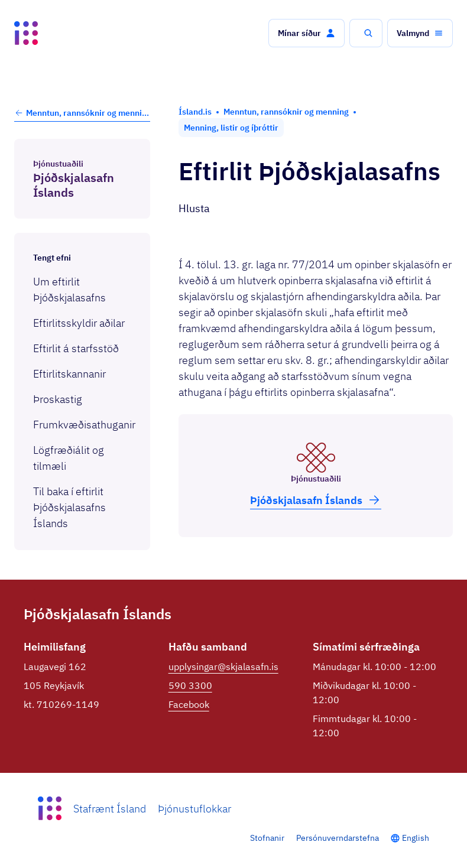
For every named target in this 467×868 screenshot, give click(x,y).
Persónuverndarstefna (338, 838)
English (416, 838)
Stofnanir (267, 838)
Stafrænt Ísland (110, 809)
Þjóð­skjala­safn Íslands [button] (316, 500)
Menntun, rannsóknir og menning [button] (82, 113)
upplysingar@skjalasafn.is (223, 667)
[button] (307, 33)
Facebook (189, 704)
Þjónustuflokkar (194, 809)
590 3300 (190, 685)
